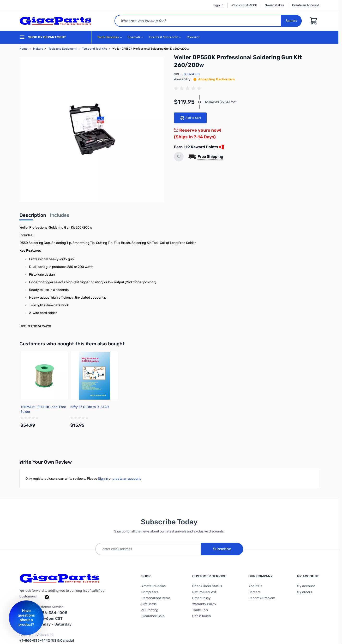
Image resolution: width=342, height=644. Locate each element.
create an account (127, 479)
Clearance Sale (153, 616)
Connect (194, 38)
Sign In (218, 5)
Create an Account (306, 5)
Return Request (204, 592)
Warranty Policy (204, 604)
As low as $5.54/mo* (221, 102)
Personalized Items (156, 598)
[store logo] (55, 21)
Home (24, 49)
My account (306, 586)
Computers (150, 592)
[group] (188, 89)
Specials (134, 37)
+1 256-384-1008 (244, 5)
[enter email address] (148, 549)
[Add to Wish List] (179, 157)
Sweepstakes (275, 5)
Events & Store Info (164, 37)
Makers (38, 49)
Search (291, 21)
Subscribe (222, 549)
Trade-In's (200, 610)
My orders (304, 592)
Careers (254, 592)
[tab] (33, 217)
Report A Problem (262, 598)
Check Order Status (207, 586)
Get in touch (202, 616)
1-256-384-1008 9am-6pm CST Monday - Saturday (54, 618)
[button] (26, 618)
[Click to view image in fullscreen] (92, 130)
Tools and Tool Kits (94, 49)
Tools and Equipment (63, 49)
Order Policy (201, 598)
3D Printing (150, 610)
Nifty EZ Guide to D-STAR (90, 407)
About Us (255, 586)
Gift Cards (149, 604)
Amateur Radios (153, 586)
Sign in (103, 479)
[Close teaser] (47, 597)
